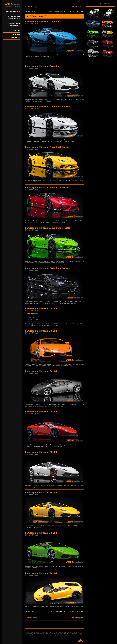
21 (83, 12)
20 (81, 12)
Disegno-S (81, 637)
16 (74, 12)
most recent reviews (13, 12)
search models (15, 23)
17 (76, 12)
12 (67, 12)
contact (17, 30)
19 (79, 12)
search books (15, 26)
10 (63, 12)
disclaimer (16, 35)
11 (65, 12)
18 (77, 12)
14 (70, 12)
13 (68, 12)
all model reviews (14, 16)
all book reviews (14, 19)
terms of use (15, 37)
